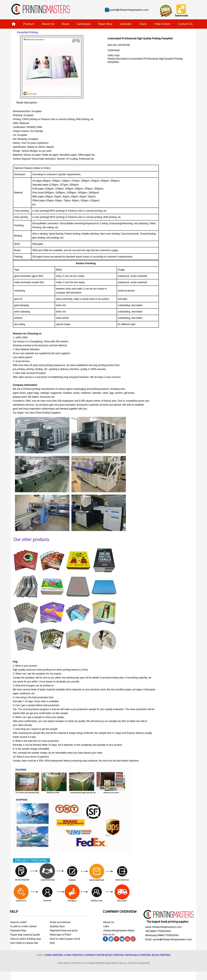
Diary (143, 24)
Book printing (161, 955)
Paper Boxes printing (110, 955)
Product (29, 24)
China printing (54, 955)
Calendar (126, 24)
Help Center (162, 24)
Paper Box (105, 24)
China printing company (80, 955)
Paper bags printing (138, 955)
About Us (48, 24)
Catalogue (84, 24)
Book (66, 24)
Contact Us (185, 24)
